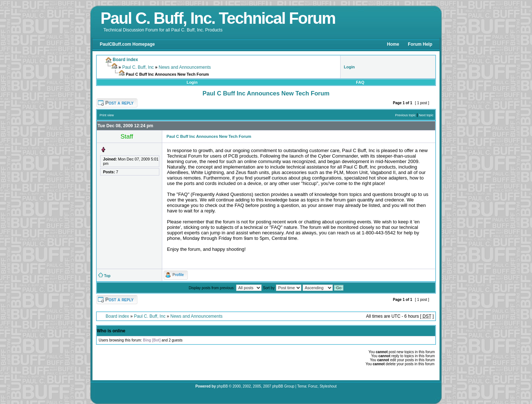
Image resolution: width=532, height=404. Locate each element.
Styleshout (328, 386)
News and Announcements (185, 67)
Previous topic (405, 115)
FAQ (360, 82)
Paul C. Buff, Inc (138, 67)
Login (192, 82)
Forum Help (420, 44)
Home (393, 44)
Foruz (313, 386)
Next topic (426, 115)
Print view (107, 115)
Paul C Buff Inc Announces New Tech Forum (266, 93)
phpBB (223, 386)
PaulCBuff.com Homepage (127, 44)
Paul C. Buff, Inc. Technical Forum (218, 18)
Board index (117, 316)
